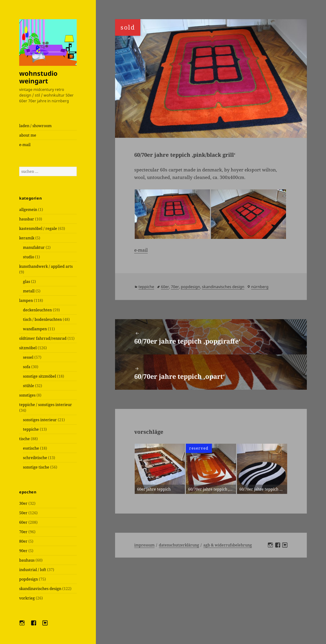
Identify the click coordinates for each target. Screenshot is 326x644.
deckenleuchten (37, 310)
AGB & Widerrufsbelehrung (228, 545)
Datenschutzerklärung (179, 545)
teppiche (31, 429)
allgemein (28, 210)
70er (23, 532)
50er (23, 513)
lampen (26, 300)
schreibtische (35, 458)
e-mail (25, 145)
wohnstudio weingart (38, 77)
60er (23, 522)
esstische (31, 448)
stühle (29, 386)
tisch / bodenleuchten (42, 319)
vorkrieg (27, 598)
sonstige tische (36, 467)
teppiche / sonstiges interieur (46, 405)
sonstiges (27, 395)
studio (29, 257)
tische (25, 439)
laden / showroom (35, 126)
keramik (27, 238)
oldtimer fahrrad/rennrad (43, 338)
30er (23, 503)
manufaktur (34, 247)
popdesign (29, 579)
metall (29, 291)
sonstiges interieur (40, 420)
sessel (28, 357)
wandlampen (35, 329)
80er (23, 541)
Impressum (144, 545)
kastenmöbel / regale (38, 228)
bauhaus (27, 560)
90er (23, 551)
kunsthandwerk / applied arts (46, 266)
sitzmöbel (28, 348)
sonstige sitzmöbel (40, 376)
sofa (27, 367)
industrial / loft (33, 570)
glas (27, 282)
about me (28, 135)
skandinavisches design (40, 589)
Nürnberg (260, 287)
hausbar (27, 219)
